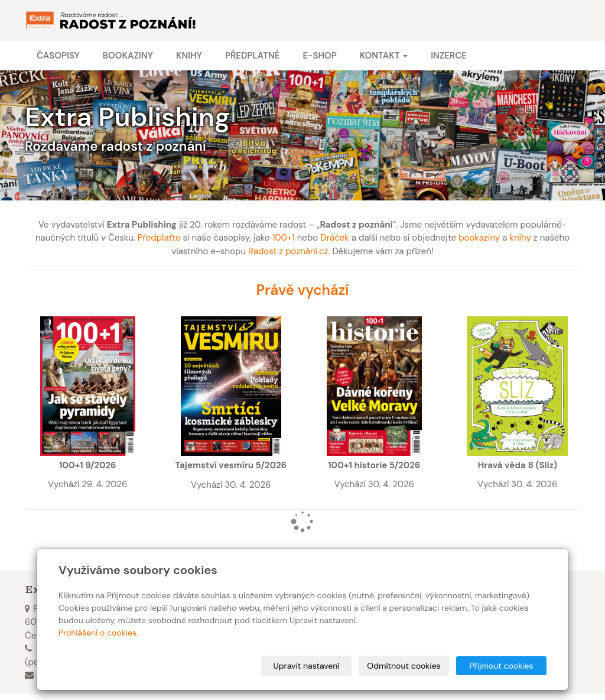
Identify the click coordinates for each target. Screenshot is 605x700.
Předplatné (252, 56)
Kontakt (384, 56)
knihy (520, 238)
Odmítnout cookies (404, 666)
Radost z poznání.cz (288, 251)
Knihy (189, 56)
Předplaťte (159, 238)
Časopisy (58, 56)
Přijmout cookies (501, 666)
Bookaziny (128, 56)
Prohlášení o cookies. (98, 633)
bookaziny (479, 238)
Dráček (335, 238)
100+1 (284, 238)
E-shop (319, 56)
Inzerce (449, 56)
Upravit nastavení (307, 666)
